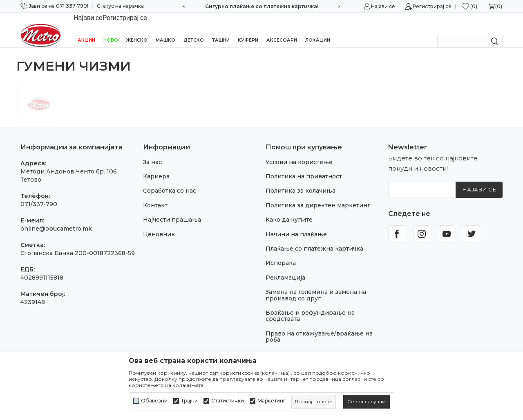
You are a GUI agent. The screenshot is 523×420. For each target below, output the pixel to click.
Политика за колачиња (301, 180)
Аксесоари (282, 29)
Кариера (156, 166)
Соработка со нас (170, 180)
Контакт (155, 195)
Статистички (228, 401)
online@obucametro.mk (56, 218)
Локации (318, 29)
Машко (165, 29)
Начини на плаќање (296, 224)
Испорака (281, 252)
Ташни (221, 29)
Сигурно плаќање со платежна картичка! (262, 6)
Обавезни (154, 401)
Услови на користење (299, 151)
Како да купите (289, 209)
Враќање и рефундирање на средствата (310, 305)
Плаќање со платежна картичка (314, 238)
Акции (86, 29)
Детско (194, 29)
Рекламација (285, 267)
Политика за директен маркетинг (318, 195)
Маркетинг (272, 401)
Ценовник (159, 224)
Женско (137, 29)
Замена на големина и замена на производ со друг (316, 284)
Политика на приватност (304, 166)
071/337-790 (39, 193)
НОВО (111, 29)
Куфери (248, 29)
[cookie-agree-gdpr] (367, 402)
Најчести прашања (172, 209)
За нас (152, 151)
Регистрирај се (432, 6)
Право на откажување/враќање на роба (319, 326)
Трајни (189, 401)
